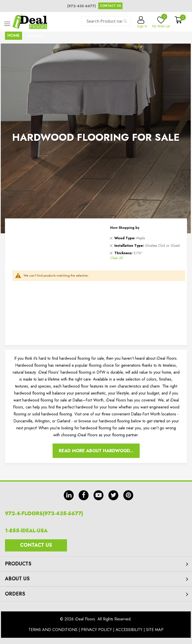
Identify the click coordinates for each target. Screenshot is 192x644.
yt (98, 495)
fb (84, 495)
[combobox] (106, 21)
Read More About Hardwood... (96, 451)
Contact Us (110, 6)
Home (14, 35)
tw (113, 495)
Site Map (155, 630)
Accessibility (129, 630)
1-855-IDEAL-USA (26, 531)
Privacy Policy (96, 630)
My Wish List (161, 22)
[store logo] (30, 22)
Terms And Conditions (53, 630)
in (69, 495)
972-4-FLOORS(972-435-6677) (44, 514)
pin (128, 495)
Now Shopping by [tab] (125, 228)
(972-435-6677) (81, 6)
